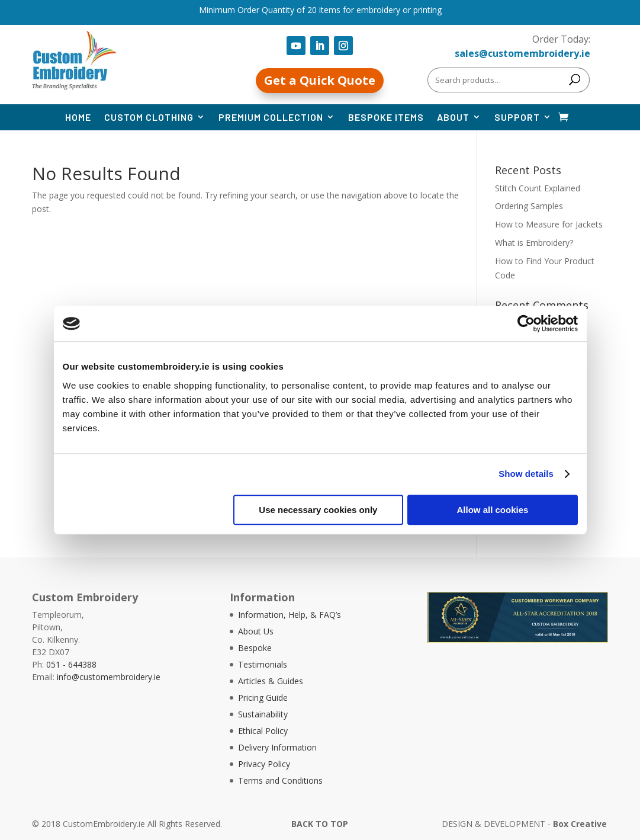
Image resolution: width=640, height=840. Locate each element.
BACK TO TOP (320, 824)
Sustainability (263, 714)
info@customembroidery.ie (109, 677)
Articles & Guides (271, 681)
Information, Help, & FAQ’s (290, 615)
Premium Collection (271, 117)
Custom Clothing (149, 117)
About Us (256, 631)
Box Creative (580, 824)
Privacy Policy (264, 764)
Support (517, 117)
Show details (526, 474)
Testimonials (263, 664)
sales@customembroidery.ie (522, 53)
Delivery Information (277, 747)
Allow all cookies (493, 510)
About (453, 117)
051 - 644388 (71, 664)
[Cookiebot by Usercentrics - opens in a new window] (526, 323)
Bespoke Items (386, 117)
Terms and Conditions (280, 780)
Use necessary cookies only (318, 510)
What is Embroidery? (534, 243)
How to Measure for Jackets (549, 224)
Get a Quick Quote (320, 80)
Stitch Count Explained (538, 188)
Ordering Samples (529, 206)
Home (78, 117)
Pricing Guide (263, 698)
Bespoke (255, 648)
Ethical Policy (263, 731)
